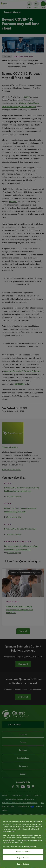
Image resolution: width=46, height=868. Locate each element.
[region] (23, 841)
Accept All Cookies (23, 851)
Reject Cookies (23, 858)
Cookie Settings (23, 864)
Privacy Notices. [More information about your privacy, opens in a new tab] (30, 847)
